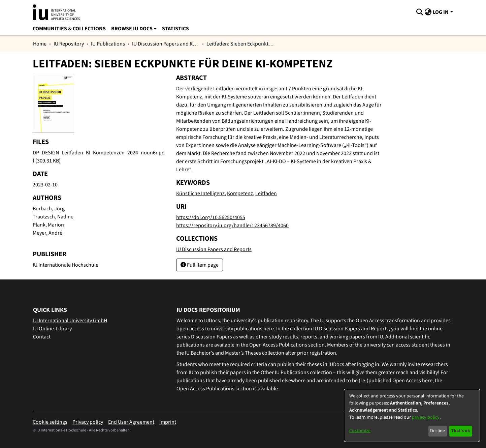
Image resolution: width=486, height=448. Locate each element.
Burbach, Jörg (49, 209)
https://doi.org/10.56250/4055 (211, 217)
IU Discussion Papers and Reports (166, 44)
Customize (360, 431)
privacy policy (426, 417)
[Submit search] (419, 12)
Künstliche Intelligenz (200, 193)
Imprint (168, 422)
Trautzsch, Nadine (53, 217)
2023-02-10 (45, 185)
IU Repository (69, 44)
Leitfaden (266, 193)
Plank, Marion (48, 225)
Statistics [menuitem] (175, 29)
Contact (42, 337)
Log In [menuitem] (441, 12)
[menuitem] (428, 12)
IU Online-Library (52, 329)
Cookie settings (50, 422)
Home (40, 44)
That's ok (461, 431)
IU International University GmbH (70, 321)
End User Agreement (131, 422)
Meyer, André (47, 233)
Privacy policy (88, 422)
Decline (438, 431)
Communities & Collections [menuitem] (69, 29)
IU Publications (108, 44)
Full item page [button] (200, 265)
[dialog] (412, 415)
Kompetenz (240, 193)
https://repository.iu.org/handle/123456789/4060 (232, 226)
